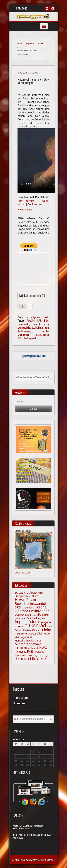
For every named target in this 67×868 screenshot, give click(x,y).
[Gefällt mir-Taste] (22, 307)
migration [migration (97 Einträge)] (21, 648)
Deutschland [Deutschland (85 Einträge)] (22, 615)
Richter (45, 331)
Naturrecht (44, 327)
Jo (27, 73)
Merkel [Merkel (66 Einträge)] (38, 641)
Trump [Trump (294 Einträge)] (22, 659)
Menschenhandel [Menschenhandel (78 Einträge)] (24, 641)
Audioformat (35, 204)
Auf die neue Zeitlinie (39, 356)
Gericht (36, 324)
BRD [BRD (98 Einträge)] (18, 607)
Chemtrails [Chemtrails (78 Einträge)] (28, 608)
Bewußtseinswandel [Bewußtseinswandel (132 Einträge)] (30, 604)
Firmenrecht (23, 324)
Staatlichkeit (24, 335)
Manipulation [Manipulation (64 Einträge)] (21, 634)
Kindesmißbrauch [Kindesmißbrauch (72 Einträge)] (32, 630)
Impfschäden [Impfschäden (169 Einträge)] (26, 622)
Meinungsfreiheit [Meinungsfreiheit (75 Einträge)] (24, 637)
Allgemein (30, 44)
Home (20, 44)
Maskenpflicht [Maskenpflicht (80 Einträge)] (35, 634)
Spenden (19, 703)
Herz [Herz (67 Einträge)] (44, 619)
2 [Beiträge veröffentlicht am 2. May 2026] (45, 748)
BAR (39, 320)
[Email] (33, 402)
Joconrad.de (22, 572)
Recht (41, 44)
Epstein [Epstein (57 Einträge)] (33, 615)
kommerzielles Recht (27, 327)
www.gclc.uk (25, 209)
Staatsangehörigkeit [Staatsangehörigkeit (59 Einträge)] (24, 655)
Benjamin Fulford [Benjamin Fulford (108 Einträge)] (27, 596)
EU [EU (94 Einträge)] (39, 615)
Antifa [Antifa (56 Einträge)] (40, 593)
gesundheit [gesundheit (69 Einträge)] (20, 618)
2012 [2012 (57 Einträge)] (21, 593)
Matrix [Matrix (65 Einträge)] (47, 634)
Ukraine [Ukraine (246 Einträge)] (38, 659)
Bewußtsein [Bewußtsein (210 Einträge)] (26, 600)
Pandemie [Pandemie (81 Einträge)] (21, 652)
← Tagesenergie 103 (27, 356)
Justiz (46, 324)
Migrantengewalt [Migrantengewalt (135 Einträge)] (28, 644)
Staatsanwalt (43, 335)
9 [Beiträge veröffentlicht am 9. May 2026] (45, 752)
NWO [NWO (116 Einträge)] (43, 648)
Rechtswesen (24, 331)
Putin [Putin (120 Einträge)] (31, 651)
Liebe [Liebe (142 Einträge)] (46, 630)
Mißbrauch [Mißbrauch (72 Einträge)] (33, 648)
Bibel (47, 320)
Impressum (20, 698)
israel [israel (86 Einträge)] (18, 626)
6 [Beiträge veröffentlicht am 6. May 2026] (28, 752)
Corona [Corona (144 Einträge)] (40, 607)
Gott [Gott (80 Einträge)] (29, 618)
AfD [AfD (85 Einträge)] (26, 593)
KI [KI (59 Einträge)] (21, 630)
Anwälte (31, 320)
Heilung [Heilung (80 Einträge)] (37, 618)
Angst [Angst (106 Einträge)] (33, 592)
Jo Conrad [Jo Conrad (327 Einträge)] (34, 625)
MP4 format (26, 201)
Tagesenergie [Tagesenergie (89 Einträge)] (41, 655)
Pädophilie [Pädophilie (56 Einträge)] (40, 652)
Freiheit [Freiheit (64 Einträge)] (46, 615)
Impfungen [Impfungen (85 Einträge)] (44, 622)
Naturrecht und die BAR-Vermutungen (33, 81)
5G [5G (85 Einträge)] (17, 593)
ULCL (20, 338)
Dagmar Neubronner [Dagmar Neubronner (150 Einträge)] (32, 611)
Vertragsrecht (30, 338)
